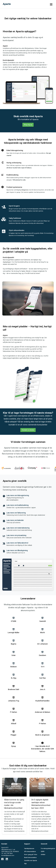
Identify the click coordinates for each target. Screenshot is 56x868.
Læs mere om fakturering (16, 513)
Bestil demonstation (30, 858)
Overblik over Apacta (31, 861)
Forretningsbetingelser (48, 849)
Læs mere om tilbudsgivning (17, 550)
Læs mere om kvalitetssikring (18, 505)
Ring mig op (28, 125)
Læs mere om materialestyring (18, 528)
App (25, 864)
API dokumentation (30, 852)
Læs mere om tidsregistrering (18, 495)
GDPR (43, 852)
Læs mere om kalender (15, 520)
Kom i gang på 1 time (31, 855)
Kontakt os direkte (28, 430)
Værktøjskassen (29, 849)
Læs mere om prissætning (16, 535)
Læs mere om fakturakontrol (17, 543)
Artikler (43, 855)
